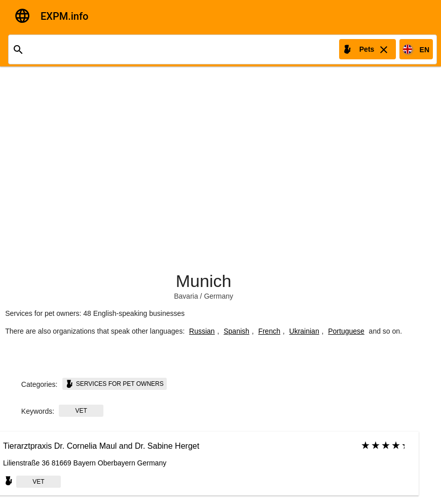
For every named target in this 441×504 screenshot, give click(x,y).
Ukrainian (304, 331)
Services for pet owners (115, 384)
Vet (81, 411)
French (269, 331)
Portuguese (346, 331)
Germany (218, 296)
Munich (204, 281)
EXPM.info (64, 16)
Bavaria (186, 296)
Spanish (236, 331)
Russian (202, 331)
